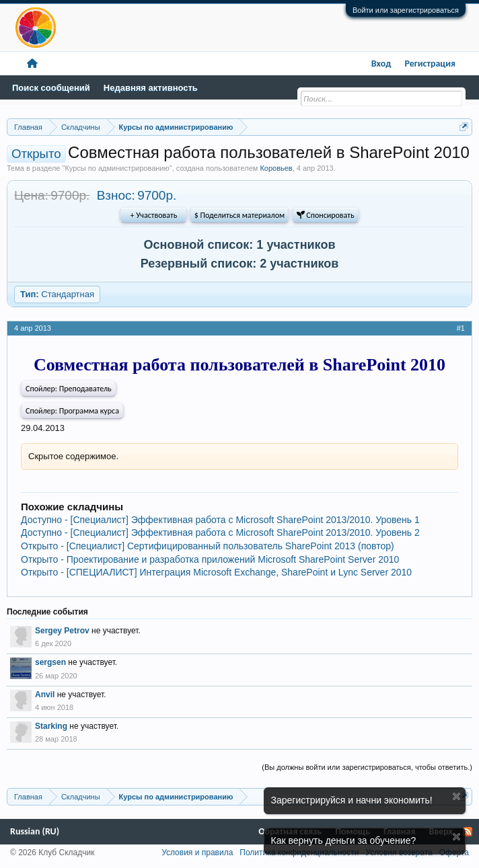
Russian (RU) (35, 831)
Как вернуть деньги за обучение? (344, 840)
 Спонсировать (326, 215)
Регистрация (430, 64)
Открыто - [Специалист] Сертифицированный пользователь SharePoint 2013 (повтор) (208, 546)
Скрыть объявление (456, 796)
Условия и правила (197, 853)
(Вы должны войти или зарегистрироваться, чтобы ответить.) (367, 767)
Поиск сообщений (51, 88)
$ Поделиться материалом (239, 215)
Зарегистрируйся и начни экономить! (352, 800)
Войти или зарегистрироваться (406, 10)
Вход (381, 64)
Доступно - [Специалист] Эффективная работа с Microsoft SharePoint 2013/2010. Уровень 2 (220, 532)
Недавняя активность (151, 88)
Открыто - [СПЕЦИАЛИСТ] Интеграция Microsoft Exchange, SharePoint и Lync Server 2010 (216, 572)
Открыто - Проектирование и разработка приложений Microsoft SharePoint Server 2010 (210, 559)
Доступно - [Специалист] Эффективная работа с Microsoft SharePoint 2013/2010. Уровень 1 (220, 520)
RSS (468, 832)
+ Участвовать (154, 215)
